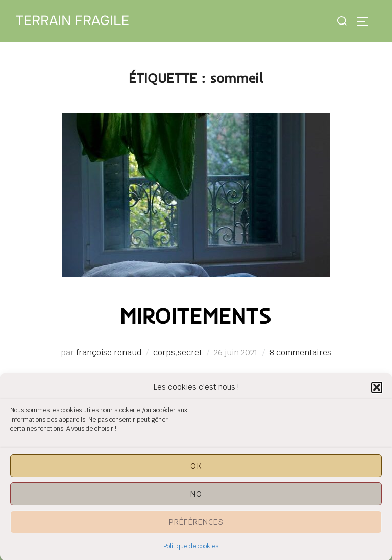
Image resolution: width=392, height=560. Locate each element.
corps (164, 352)
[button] (377, 391)
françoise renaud (109, 352)
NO (196, 497)
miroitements (195, 316)
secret (190, 352)
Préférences (196, 526)
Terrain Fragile (72, 21)
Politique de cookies (191, 550)
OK (196, 469)
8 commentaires (300, 352)
